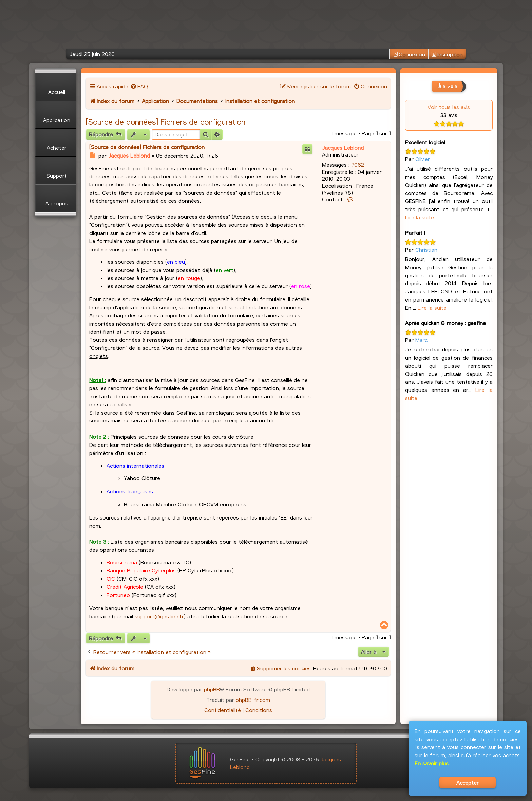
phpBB (212, 689)
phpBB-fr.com (253, 700)
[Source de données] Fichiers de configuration (166, 122)
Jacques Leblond (343, 148)
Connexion (409, 54)
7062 (358, 165)
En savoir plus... (433, 763)
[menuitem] (139, 86)
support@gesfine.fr (159, 616)
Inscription (447, 54)
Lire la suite (420, 217)
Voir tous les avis (449, 107)
